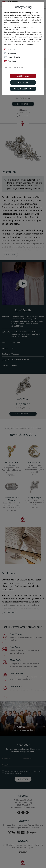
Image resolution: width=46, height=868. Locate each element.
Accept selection (23, 89)
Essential (11, 50)
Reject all (23, 83)
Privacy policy (30, 44)
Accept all (23, 76)
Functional (12, 61)
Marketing (12, 53)
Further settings (12, 68)
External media (14, 57)
